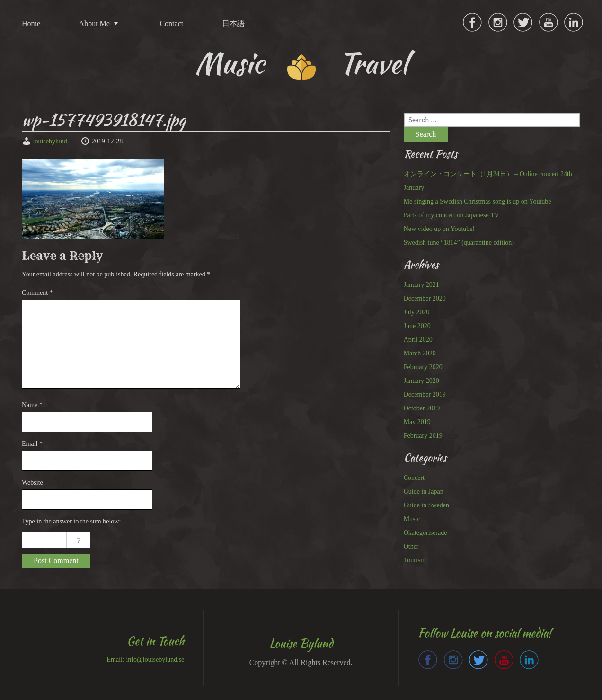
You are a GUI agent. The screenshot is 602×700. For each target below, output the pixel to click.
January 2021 (421, 285)
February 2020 (423, 367)
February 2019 (423, 436)
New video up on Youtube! (439, 229)
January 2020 (421, 381)
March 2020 (420, 353)
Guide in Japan (424, 492)
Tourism (415, 560)
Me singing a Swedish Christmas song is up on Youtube (478, 201)
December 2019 (425, 394)
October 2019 (422, 408)
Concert (414, 478)
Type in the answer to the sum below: (71, 521)
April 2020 (418, 340)
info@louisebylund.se (155, 660)
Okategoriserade (425, 533)
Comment (37, 293)
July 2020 (417, 312)
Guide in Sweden (426, 505)
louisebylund (50, 141)
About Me (94, 23)
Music (412, 519)
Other (411, 546)
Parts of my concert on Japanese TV (451, 215)
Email (32, 444)
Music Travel (301, 63)
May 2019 (417, 422)
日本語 (233, 23)
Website (32, 483)
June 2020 (417, 326)
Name (32, 405)
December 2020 (425, 298)
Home (31, 23)
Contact (171, 23)
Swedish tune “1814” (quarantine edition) (459, 243)
